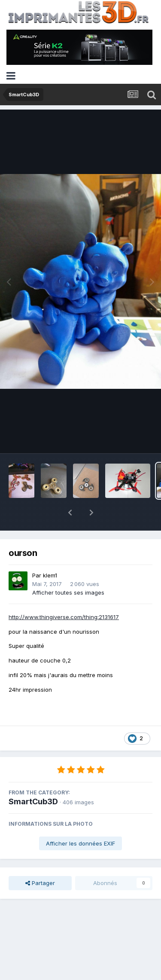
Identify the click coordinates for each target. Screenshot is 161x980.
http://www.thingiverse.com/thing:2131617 (64, 595)
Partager (40, 861)
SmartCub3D (33, 779)
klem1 (50, 553)
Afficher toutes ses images (68, 570)
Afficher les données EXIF (80, 821)
